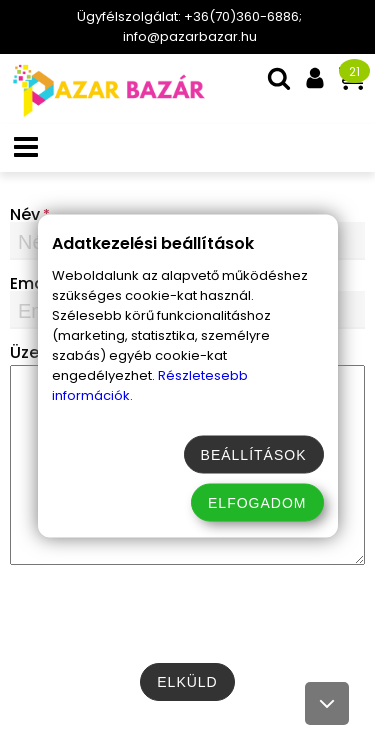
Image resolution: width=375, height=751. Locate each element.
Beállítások (254, 454)
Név (25, 214)
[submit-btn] (187, 682)
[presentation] (188, 614)
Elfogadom (257, 502)
